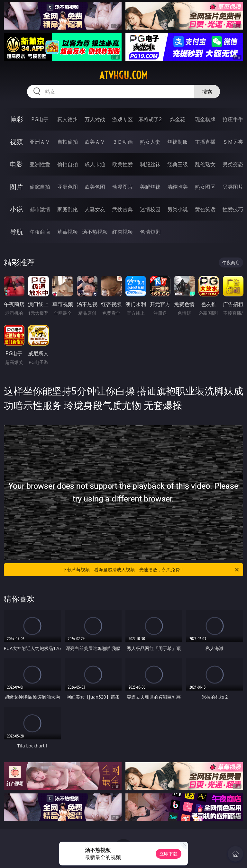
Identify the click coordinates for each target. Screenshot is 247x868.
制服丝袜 (150, 164)
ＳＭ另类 (233, 142)
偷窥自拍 (40, 187)
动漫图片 (123, 187)
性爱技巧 (233, 209)
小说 (16, 209)
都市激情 (40, 209)
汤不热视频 (95, 232)
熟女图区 (205, 187)
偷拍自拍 (68, 164)
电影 (16, 164)
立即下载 (169, 854)
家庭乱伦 (68, 209)
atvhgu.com (123, 75)
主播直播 (205, 142)
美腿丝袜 (150, 187)
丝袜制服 (178, 142)
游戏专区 (123, 119)
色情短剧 (150, 232)
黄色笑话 (205, 209)
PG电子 (40, 119)
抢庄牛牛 (233, 119)
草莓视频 (68, 232)
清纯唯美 (178, 187)
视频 (16, 142)
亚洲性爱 (40, 164)
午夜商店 (40, 232)
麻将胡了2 (150, 119)
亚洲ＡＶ (40, 142)
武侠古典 (123, 209)
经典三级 (178, 164)
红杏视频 (123, 232)
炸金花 (178, 119)
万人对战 (95, 119)
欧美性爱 (123, 164)
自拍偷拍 (68, 142)
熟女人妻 (150, 142)
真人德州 (68, 119)
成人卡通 (95, 164)
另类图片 (233, 187)
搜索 (207, 92)
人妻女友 (95, 209)
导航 (16, 232)
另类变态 (233, 164)
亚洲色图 (68, 187)
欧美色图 (95, 187)
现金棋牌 (205, 119)
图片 (16, 187)
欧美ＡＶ (95, 142)
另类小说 (178, 209)
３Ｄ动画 (123, 142)
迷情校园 (150, 209)
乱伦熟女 (205, 164)
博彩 (16, 119)
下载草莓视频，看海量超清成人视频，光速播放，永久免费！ (151, 570)
